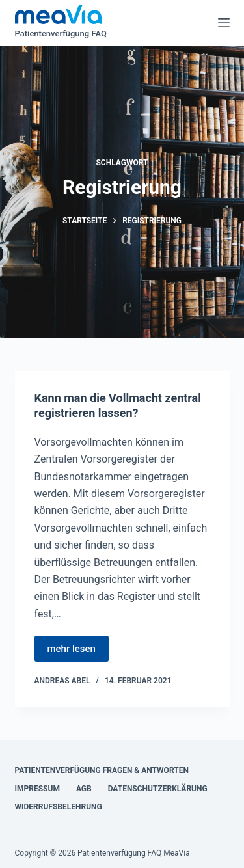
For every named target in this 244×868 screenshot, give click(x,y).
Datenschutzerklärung (158, 789)
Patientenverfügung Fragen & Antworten (102, 770)
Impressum (37, 789)
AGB (84, 789)
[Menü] (224, 23)
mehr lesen (72, 649)
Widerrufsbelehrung (59, 807)
